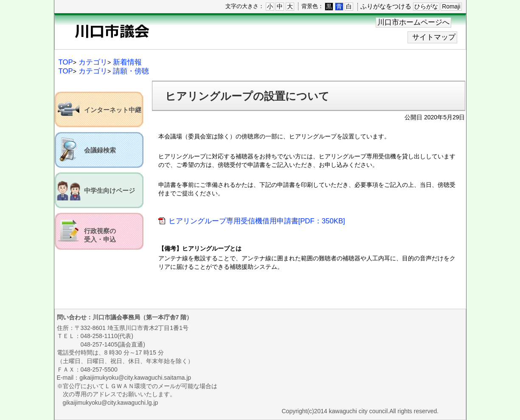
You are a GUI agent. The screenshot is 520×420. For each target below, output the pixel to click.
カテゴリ (93, 62)
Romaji (451, 6)
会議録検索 (100, 150)
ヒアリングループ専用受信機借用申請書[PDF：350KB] (257, 221)
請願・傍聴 (131, 71)
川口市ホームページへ (413, 22)
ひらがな (426, 6)
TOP (66, 62)
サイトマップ (434, 37)
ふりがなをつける (386, 6)
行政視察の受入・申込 (100, 235)
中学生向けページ (110, 191)
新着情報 (127, 62)
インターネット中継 (113, 110)
